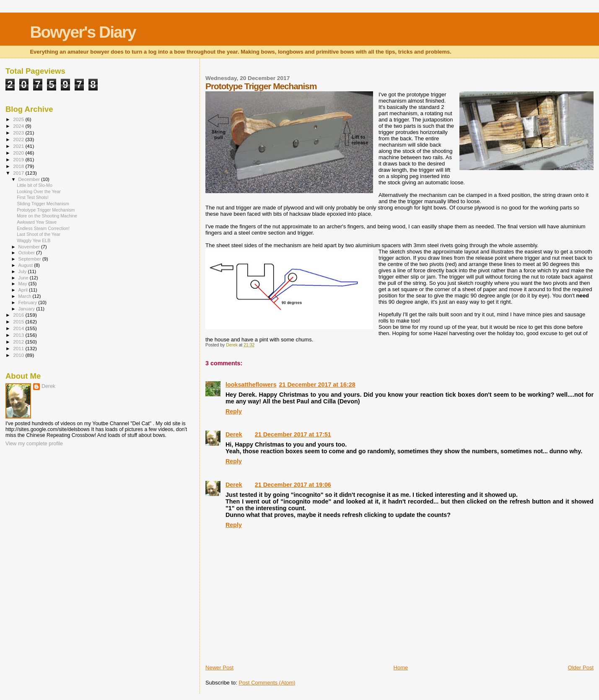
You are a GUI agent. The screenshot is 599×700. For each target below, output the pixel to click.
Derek (234, 434)
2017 (19, 173)
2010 (19, 355)
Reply (234, 411)
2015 (19, 322)
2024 (19, 126)
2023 (19, 133)
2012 (19, 342)
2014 (19, 328)
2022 (19, 139)
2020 (19, 153)
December (30, 179)
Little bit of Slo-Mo (35, 185)
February (29, 302)
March (26, 296)
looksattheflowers (251, 385)
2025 (19, 119)
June (24, 278)
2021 (19, 146)
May (23, 284)
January (27, 309)
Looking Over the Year (39, 191)
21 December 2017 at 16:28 (317, 385)
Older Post (581, 668)
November (30, 247)
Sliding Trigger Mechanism (43, 204)
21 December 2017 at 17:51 (293, 434)
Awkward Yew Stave (37, 222)
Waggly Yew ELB (34, 240)
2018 (19, 166)
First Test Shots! (33, 197)
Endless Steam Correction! (43, 228)
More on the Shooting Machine (47, 216)
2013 (19, 335)
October (27, 253)
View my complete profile (34, 444)
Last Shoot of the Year (39, 234)
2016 (19, 315)
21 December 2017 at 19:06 (293, 485)
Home (401, 668)
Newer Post (219, 668)
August (26, 265)
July (23, 271)
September (31, 259)
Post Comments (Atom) (267, 683)
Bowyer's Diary (83, 32)
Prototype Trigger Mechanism (46, 210)
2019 (19, 159)
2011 (19, 348)
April (24, 290)
